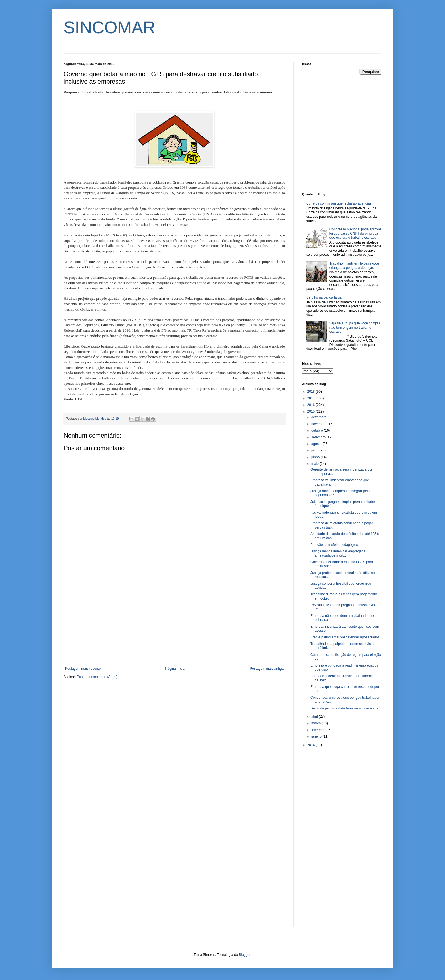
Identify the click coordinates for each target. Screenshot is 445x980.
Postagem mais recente (83, 669)
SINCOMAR (109, 27)
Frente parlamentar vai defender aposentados (345, 637)
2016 (312, 405)
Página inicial (175, 669)
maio (315, 464)
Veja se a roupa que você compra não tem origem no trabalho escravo (355, 327)
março (317, 723)
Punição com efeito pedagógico (334, 545)
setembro (319, 437)
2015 (312, 411)
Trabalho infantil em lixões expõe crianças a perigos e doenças (354, 265)
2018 (312, 392)
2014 (312, 745)
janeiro (317, 736)
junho (316, 457)
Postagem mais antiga (267, 669)
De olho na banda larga (324, 297)
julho (315, 450)
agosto (317, 444)
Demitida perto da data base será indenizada (344, 708)
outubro (318, 430)
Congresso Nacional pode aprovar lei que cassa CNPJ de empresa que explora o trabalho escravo (355, 233)
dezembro (319, 417)
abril (315, 717)
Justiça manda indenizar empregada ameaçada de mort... (338, 553)
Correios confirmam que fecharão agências (339, 203)
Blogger (245, 955)
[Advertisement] (174, 620)
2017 (312, 398)
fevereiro (318, 730)
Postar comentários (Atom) (97, 677)
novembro (319, 424)
